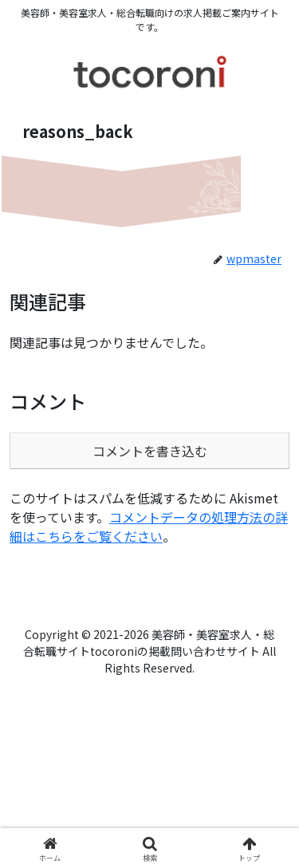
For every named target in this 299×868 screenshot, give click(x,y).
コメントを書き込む (150, 451)
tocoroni (213, 610)
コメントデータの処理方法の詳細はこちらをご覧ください (149, 527)
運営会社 (86, 610)
